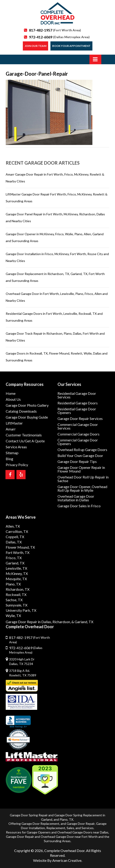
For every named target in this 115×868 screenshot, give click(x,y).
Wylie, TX (13, 616)
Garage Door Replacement (40, 824)
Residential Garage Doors (78, 403)
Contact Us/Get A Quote (25, 441)
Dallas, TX (14, 542)
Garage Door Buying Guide (27, 417)
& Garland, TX (82, 622)
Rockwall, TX (16, 594)
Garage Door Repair (81, 824)
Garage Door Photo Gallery (27, 405)
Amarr (11, 429)
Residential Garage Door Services (77, 395)
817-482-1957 (55, 30)
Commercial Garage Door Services (78, 426)
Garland (47, 819)
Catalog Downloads (21, 411)
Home (11, 393)
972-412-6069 (59, 37)
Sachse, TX (14, 600)
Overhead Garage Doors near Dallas (83, 832)
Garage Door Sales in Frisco (79, 506)
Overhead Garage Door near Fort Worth (69, 837)
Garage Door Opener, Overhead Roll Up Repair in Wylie (82, 488)
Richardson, (62, 622)
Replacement (56, 828)
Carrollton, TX (17, 531)
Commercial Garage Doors (78, 434)
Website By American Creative (57, 860)
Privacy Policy (17, 465)
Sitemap (12, 453)
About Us (13, 399)
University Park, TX (21, 610)
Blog (9, 459)
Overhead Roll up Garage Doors (82, 450)
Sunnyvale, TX (17, 605)
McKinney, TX (17, 573)
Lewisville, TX (16, 568)
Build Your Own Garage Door (80, 455)
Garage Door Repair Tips (77, 461)
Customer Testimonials (24, 435)
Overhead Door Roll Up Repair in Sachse (83, 479)
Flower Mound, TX (20, 547)
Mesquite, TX (16, 579)
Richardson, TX (18, 589)
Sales (70, 828)
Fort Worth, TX (18, 552)
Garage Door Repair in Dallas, (29, 622)
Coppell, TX (15, 537)
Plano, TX (13, 584)
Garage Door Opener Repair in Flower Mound (81, 469)
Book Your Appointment (71, 46)
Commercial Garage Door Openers (78, 442)
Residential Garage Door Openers (77, 411)
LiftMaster (14, 423)
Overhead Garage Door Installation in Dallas (76, 498)
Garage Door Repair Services (80, 418)
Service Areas (16, 447)
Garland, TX (15, 563)
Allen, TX (13, 526)
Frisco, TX (14, 558)
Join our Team (35, 46)
